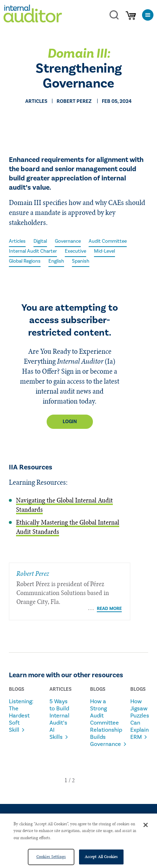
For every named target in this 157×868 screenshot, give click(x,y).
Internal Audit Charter (33, 251)
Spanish (81, 261)
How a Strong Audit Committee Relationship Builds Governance (101, 715)
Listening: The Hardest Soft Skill (20, 707)
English (56, 261)
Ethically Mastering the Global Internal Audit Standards (68, 527)
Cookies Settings (51, 857)
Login (70, 422)
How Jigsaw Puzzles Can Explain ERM (140, 711)
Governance (68, 241)
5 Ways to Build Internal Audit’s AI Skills (59, 711)
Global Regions (25, 261)
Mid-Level (104, 251)
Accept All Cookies (101, 857)
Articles (17, 241)
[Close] (146, 825)
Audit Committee (108, 241)
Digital (40, 241)
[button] (66, 772)
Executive (75, 251)
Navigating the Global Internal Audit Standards (64, 505)
